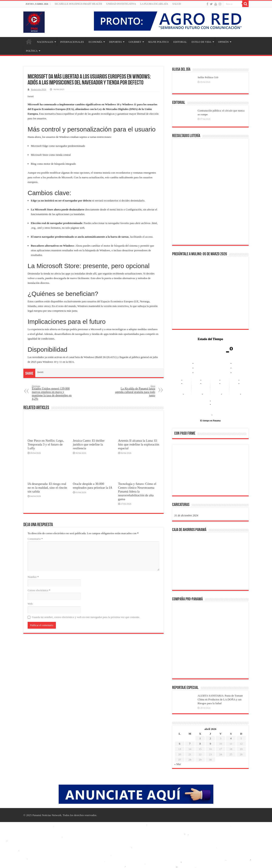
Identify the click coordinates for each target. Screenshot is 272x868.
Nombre (33, 577)
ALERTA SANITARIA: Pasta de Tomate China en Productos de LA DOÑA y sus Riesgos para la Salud (220, 699)
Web (30, 604)
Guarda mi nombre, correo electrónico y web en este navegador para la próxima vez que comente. (86, 617)
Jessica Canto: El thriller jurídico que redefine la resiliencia (89, 444)
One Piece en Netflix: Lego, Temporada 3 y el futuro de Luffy (46, 444)
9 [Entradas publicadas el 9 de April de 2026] (210, 744)
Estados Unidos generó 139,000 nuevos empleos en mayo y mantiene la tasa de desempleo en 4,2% (54, 392)
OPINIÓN (223, 42)
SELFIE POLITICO (158, 42)
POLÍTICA (32, 51)
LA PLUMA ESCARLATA (154, 4)
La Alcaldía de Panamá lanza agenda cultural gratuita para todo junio (133, 391)
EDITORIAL (180, 42)
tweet (31, 96)
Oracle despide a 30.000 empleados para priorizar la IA (93, 486)
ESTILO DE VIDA (201, 42)
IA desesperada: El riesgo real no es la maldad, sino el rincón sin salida (47, 488)
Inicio (29, 41)
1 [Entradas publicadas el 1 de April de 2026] (200, 738)
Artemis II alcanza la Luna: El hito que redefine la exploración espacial (139, 444)
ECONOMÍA (96, 42)
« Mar (178, 764)
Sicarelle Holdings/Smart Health (78, 4)
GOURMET (135, 42)
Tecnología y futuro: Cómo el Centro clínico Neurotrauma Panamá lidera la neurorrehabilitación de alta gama (137, 491)
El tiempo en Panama (210, 420)
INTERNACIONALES (72, 42)
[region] (210, 471)
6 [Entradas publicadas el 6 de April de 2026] (180, 744)
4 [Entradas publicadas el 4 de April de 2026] (231, 738)
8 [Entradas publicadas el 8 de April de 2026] (200, 744)
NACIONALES (45, 42)
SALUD (177, 4)
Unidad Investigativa (121, 4)
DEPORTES (115, 42)
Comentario (35, 539)
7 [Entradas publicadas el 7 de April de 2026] (190, 744)
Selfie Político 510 (208, 77)
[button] (181, 470)
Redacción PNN (39, 89)
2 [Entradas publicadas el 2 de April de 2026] (210, 738)
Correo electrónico (39, 590)
